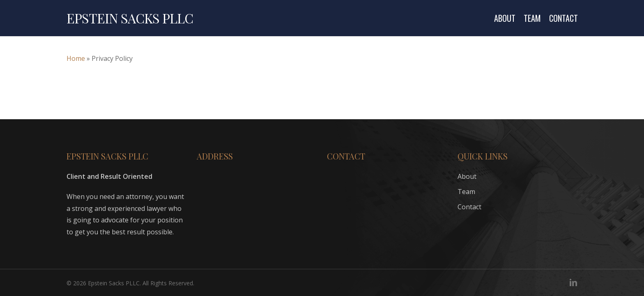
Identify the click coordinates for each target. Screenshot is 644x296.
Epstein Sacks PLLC (130, 18)
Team (466, 192)
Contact (469, 207)
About (467, 176)
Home (76, 58)
